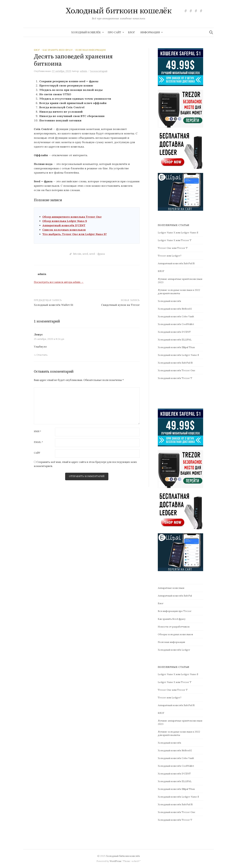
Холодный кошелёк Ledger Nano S (178, 355)
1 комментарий (99, 71)
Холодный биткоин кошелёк (118, 11)
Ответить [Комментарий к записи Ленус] (42, 355)
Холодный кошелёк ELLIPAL (175, 340)
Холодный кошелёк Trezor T (175, 378)
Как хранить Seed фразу (58, 50)
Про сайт (114, 32)
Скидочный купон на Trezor (120, 305)
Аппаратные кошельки (171, 588)
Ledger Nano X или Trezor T (175, 240)
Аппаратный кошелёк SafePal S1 (176, 263)
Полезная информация (91, 50)
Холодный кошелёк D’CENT (174, 332)
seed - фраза (97, 254)
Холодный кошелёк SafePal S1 (175, 363)
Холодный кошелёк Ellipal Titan (176, 347)
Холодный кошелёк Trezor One (177, 370)
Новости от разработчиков (174, 627)
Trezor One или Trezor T (173, 248)
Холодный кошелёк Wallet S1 (54, 305)
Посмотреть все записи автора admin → (59, 282)
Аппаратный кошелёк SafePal (175, 596)
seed (85, 254)
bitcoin (77, 254)
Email (38, 442)
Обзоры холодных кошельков (175, 634)
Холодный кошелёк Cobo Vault (176, 316)
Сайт (37, 453)
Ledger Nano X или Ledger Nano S (178, 232)
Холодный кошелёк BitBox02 (175, 309)
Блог (37, 50)
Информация (150, 32)
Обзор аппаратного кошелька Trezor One (72, 217)
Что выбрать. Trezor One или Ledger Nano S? (75, 234)
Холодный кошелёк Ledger (174, 650)
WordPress (115, 861)
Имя (37, 432)
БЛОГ (131, 32)
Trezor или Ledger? (170, 256)
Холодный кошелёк (86, 32)
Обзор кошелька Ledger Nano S (65, 221)
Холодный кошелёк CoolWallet (176, 324)
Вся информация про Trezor (175, 611)
